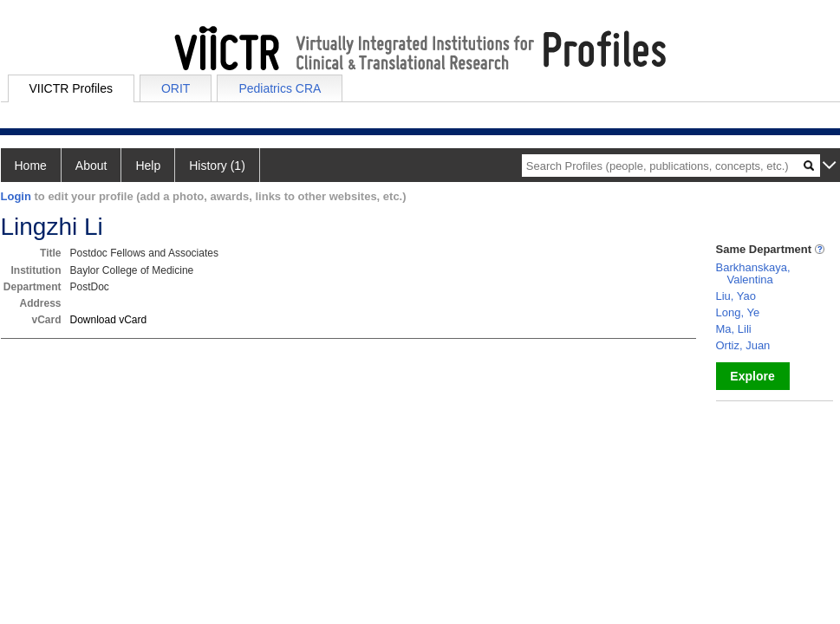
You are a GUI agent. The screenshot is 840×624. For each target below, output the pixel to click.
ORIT (176, 88)
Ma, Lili (734, 329)
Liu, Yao (736, 296)
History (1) (217, 166)
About (91, 166)
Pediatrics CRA (280, 88)
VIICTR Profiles (71, 88)
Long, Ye (738, 312)
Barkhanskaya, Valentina (753, 273)
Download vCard (109, 320)
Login (16, 196)
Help (148, 166)
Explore (752, 376)
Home (31, 166)
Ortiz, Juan (743, 345)
